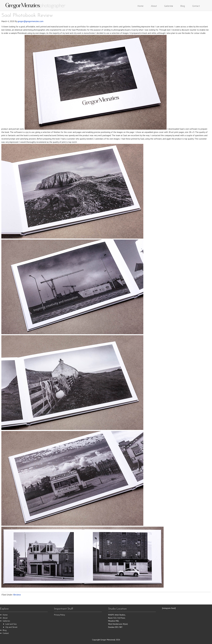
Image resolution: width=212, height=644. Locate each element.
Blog (5, 630)
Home (5, 615)
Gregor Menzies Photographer (36, 6)
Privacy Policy (60, 615)
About (5, 618)
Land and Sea (11, 624)
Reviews (17, 595)
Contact (6, 633)
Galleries (6, 621)
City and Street (11, 627)
